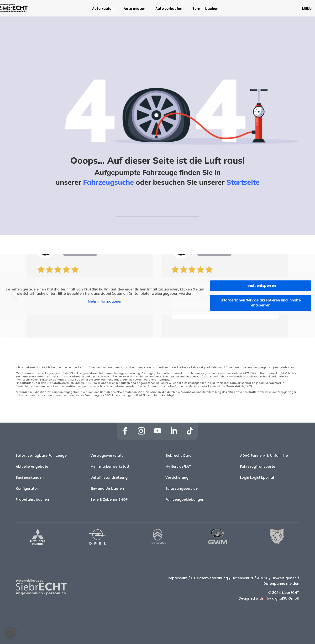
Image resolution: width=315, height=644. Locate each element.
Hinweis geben (284, 578)
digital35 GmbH (286, 598)
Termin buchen (205, 9)
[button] (10, 633)
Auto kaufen (103, 9)
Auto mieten (134, 9)
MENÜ (307, 9)
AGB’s (262, 578)
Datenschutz (242, 578)
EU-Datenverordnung (209, 578)
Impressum (178, 578)
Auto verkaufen (169, 9)
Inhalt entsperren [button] (261, 286)
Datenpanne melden (281, 584)
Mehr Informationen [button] (105, 302)
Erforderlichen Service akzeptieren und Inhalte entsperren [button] (261, 303)
